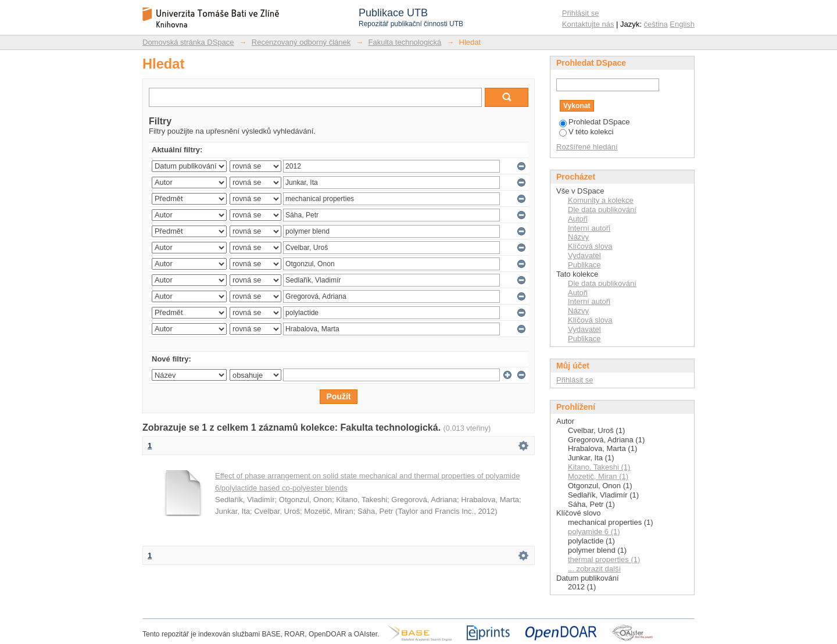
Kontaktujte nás (588, 24)
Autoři (578, 219)
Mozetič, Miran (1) (598, 476)
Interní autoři (589, 228)
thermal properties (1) (604, 559)
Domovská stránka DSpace (188, 42)
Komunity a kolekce (601, 200)
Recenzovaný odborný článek (301, 42)
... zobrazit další (594, 569)
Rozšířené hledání (587, 147)
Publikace (584, 265)
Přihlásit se (581, 13)
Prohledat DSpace (595, 122)
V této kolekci (586, 132)
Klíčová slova (590, 246)
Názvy (578, 237)
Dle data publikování (602, 210)
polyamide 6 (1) (594, 532)
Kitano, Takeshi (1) (599, 467)
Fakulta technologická (405, 42)
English (682, 24)
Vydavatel (584, 255)
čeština (656, 24)
